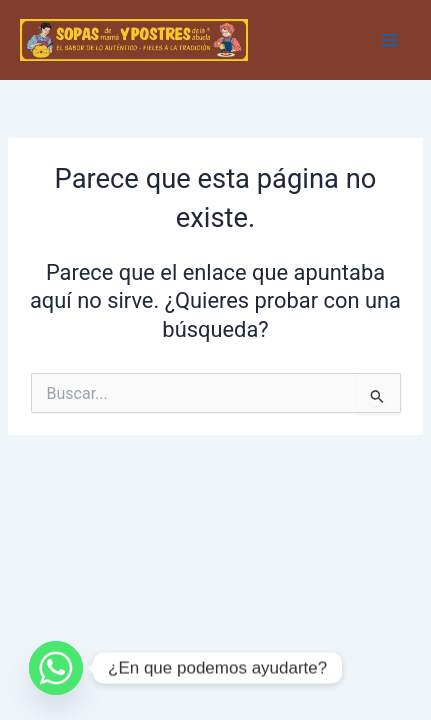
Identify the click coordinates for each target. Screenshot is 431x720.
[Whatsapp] (56, 668)
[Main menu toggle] (390, 40)
